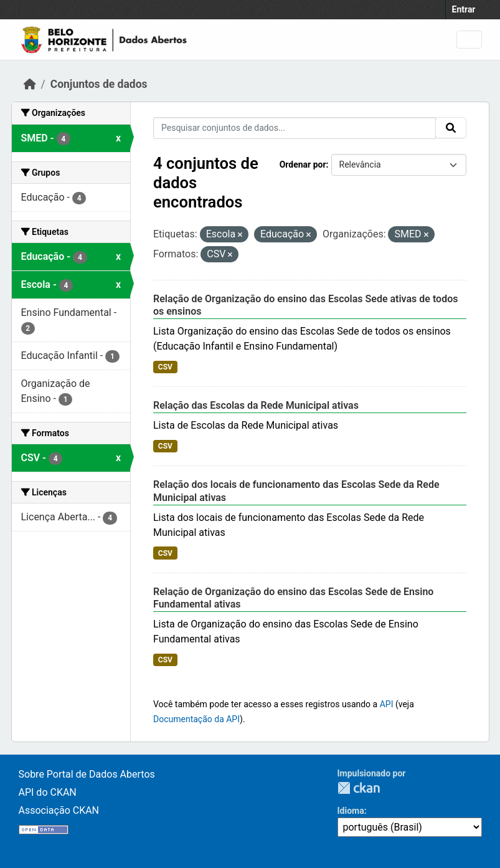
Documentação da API (196, 719)
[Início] (30, 84)
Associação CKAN (59, 810)
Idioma (351, 811)
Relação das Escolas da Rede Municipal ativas (256, 405)
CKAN (359, 788)
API (387, 704)
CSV (165, 367)
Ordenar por (303, 165)
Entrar (464, 9)
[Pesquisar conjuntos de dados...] (295, 128)
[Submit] (451, 128)
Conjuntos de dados (99, 84)
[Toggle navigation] (469, 40)
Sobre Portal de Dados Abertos (87, 774)
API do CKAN (48, 792)
